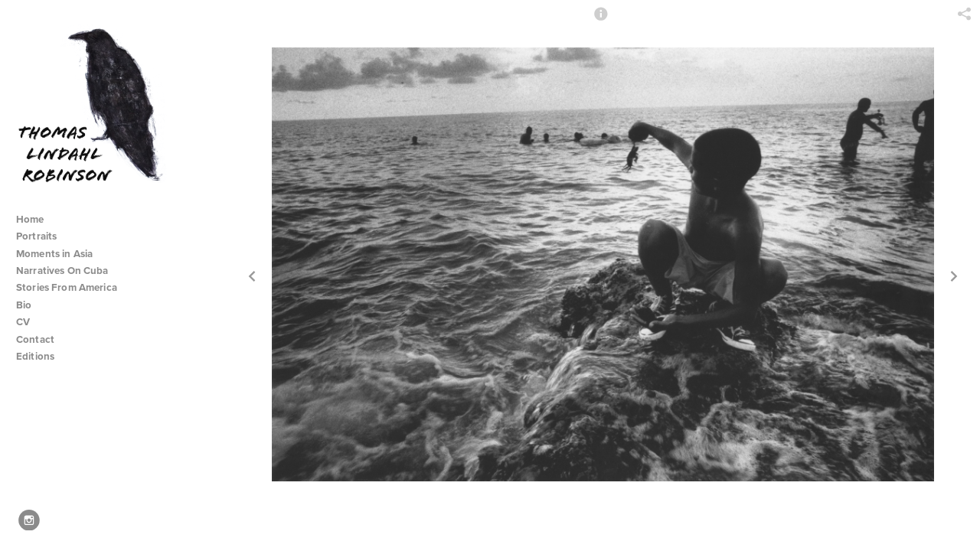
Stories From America (73, 287)
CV (23, 322)
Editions (35, 356)
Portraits (36, 236)
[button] (601, 21)
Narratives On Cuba (69, 271)
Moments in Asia (61, 254)
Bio (24, 305)
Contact (35, 339)
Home (30, 219)
